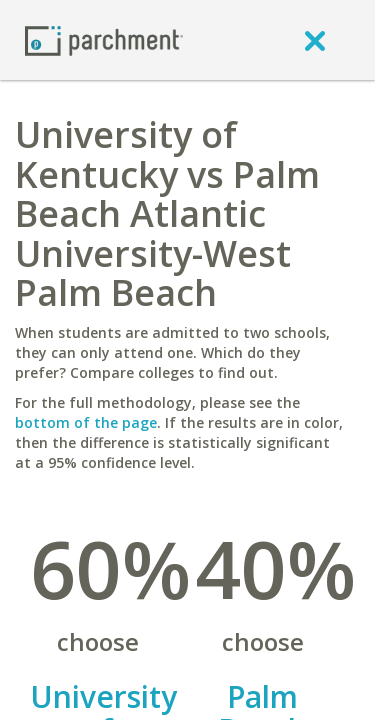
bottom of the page (86, 422)
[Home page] (104, 39)
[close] (315, 40)
